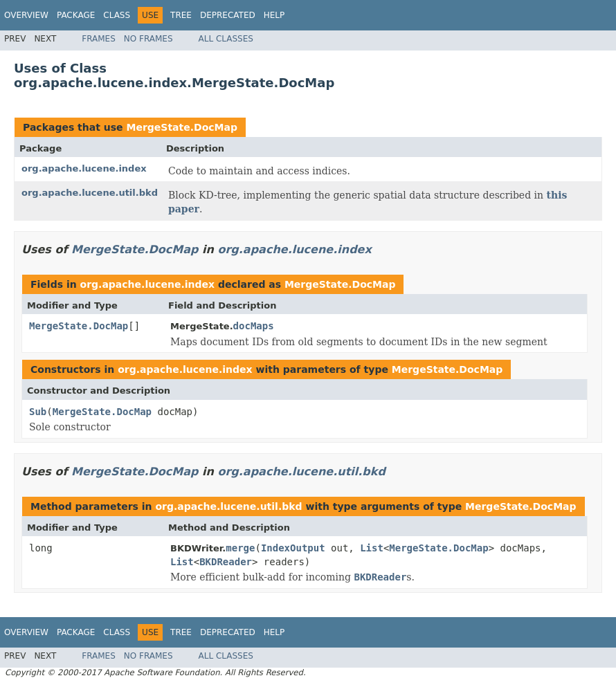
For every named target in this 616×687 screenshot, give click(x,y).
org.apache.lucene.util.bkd (90, 193)
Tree (181, 15)
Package (76, 15)
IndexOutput (293, 548)
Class (117, 15)
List (372, 548)
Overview (26, 15)
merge (240, 548)
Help (274, 15)
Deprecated (228, 15)
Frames (99, 39)
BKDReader (226, 562)
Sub (38, 412)
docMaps (254, 326)
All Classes (226, 39)
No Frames (148, 39)
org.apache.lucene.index (84, 168)
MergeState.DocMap (182, 127)
